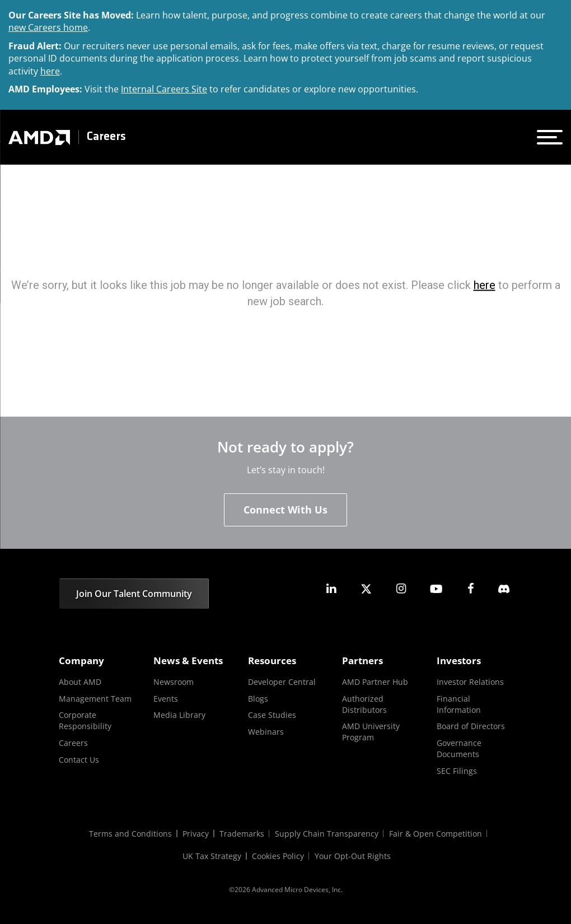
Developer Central (282, 682)
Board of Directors (471, 727)
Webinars (266, 732)
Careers (106, 137)
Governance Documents (459, 748)
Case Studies (272, 715)
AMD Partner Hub (375, 682)
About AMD (80, 682)
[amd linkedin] (331, 589)
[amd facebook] (471, 589)
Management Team (95, 699)
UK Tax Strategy (212, 856)
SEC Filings (457, 771)
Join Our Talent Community (134, 594)
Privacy (195, 834)
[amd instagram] (401, 589)
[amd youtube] (436, 589)
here (50, 71)
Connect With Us (285, 510)
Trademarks (242, 834)
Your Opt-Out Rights (354, 856)
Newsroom (174, 682)
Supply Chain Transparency (327, 834)
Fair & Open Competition (437, 834)
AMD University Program (371, 732)
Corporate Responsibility (85, 721)
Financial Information (459, 704)
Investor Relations (470, 682)
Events (166, 699)
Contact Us (79, 760)
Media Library (179, 715)
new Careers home (48, 27)
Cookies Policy (279, 856)
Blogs (258, 699)
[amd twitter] (366, 589)
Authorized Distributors (364, 704)
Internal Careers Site (164, 89)
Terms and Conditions (129, 834)
